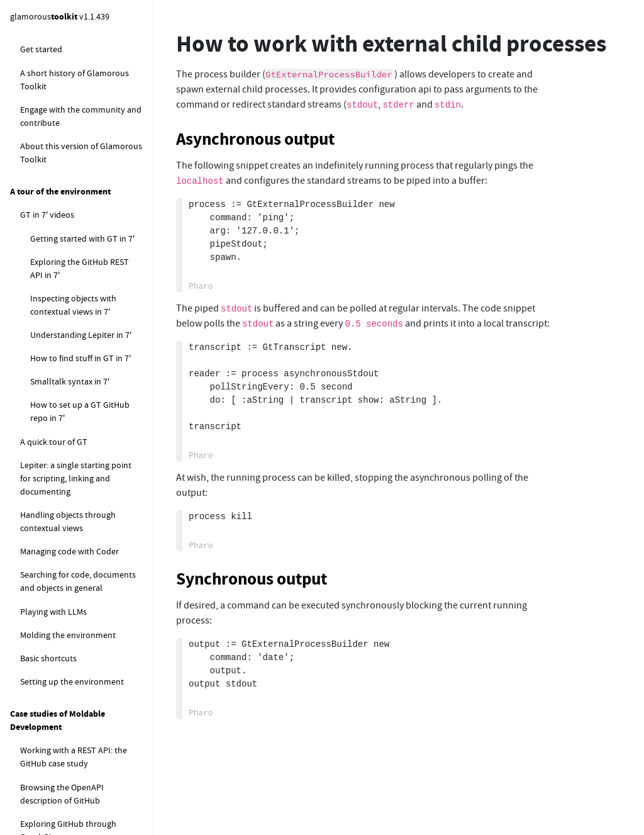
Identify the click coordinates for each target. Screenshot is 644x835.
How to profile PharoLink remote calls (77, 802)
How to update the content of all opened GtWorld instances (86, 679)
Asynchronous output (255, 139)
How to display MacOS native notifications (84, 349)
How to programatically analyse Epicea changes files (80, 606)
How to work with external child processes (80, 226)
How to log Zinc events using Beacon (74, 385)
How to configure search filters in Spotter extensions (81, 532)
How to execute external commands (65, 189)
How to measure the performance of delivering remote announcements (79, 759)
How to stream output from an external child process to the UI (82, 269)
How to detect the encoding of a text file (82, 116)
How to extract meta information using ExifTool (80, 312)
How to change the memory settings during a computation (77, 569)
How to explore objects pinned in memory (77, 423)
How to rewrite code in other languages (84, 56)
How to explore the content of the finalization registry (86, 496)
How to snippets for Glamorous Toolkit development (79, 642)
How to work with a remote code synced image (81, 153)
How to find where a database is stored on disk (86, 715)
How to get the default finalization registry (62, 459)
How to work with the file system (81, 86)
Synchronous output (252, 579)
